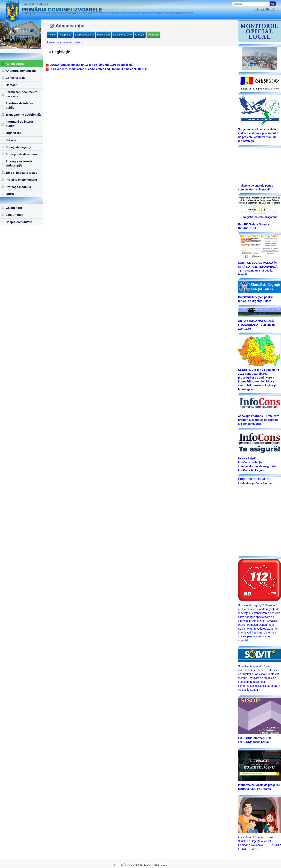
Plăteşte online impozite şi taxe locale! (260, 89)
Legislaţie (153, 35)
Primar (52, 35)
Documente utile (122, 35)
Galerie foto (14, 208)
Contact (11, 85)
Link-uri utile (14, 215)
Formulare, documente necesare (21, 94)
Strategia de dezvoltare (22, 154)
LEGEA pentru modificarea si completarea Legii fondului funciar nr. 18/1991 (99, 69)
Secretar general (84, 35)
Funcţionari (103, 35)
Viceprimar (65, 35)
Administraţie (15, 64)
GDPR (10, 194)
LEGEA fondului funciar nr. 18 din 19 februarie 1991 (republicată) (92, 65)
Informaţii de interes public (20, 124)
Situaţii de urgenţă (18, 147)
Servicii (11, 140)
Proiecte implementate (21, 180)
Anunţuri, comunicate (21, 71)
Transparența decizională (23, 115)
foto (252, 65)
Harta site (53, 42)
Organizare (13, 133)
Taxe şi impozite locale (21, 173)
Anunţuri (140, 35)
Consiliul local (16, 78)
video (266, 65)
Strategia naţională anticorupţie (19, 163)
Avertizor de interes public (19, 105)
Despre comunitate (19, 222)
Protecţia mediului (18, 187)
